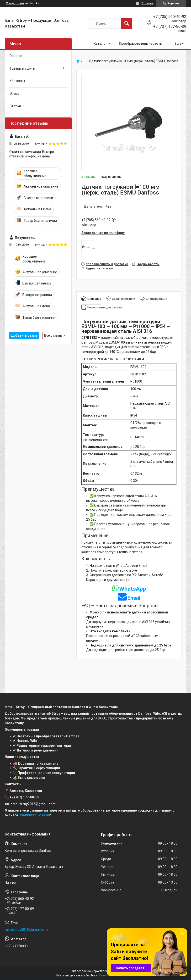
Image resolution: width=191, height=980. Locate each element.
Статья (15, 106)
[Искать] (127, 23)
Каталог (100, 44)
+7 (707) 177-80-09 (24, 797)
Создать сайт (15, 3)
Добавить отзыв (24, 335)
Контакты (17, 81)
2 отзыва (147, 3)
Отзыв (15, 94)
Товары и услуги (22, 68)
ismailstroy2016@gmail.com (26, 930)
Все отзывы (53, 335)
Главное (16, 56)
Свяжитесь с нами (35, 815)
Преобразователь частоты (141, 44)
